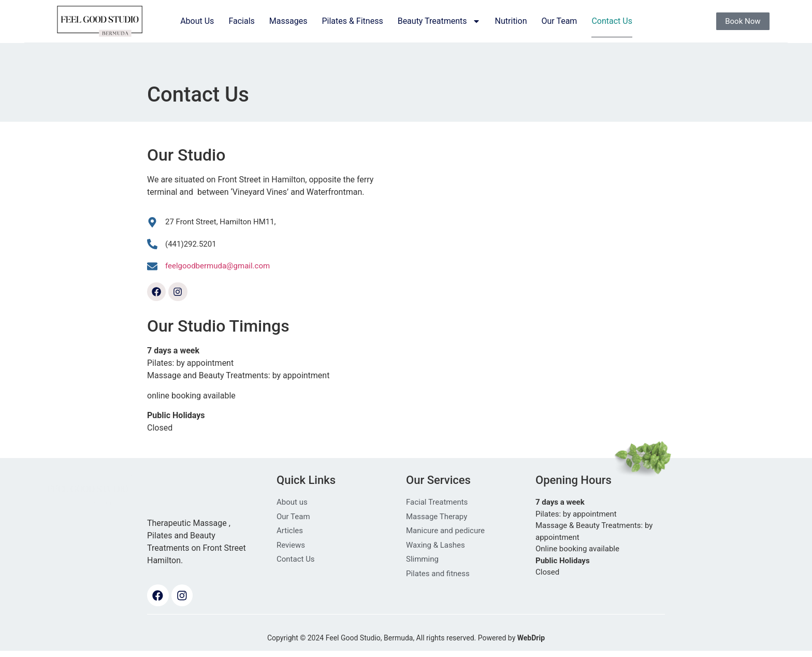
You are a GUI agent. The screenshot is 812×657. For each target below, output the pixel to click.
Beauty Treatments (439, 21)
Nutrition (511, 21)
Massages (288, 21)
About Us (197, 21)
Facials (241, 21)
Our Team (559, 21)
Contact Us (612, 21)
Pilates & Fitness (352, 21)
